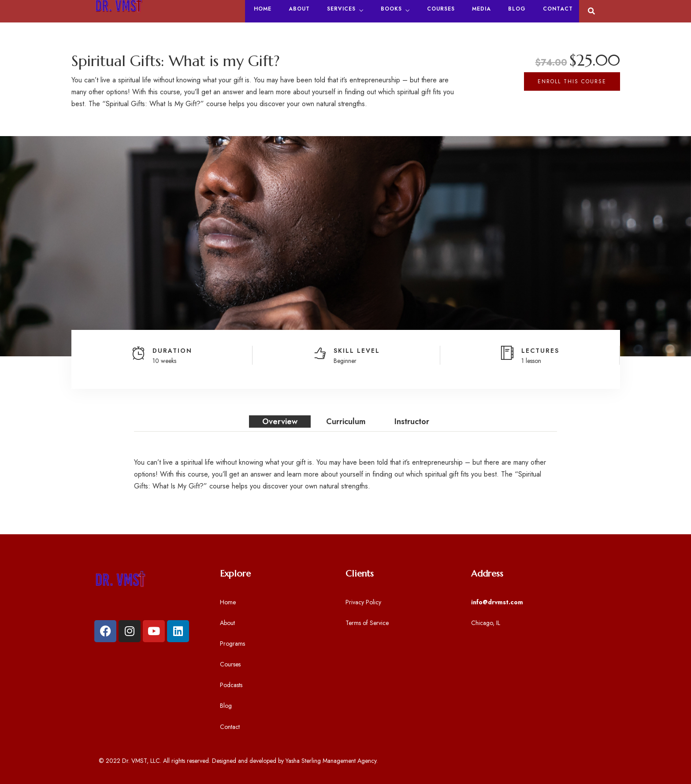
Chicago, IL (486, 623)
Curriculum (346, 422)
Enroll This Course (572, 81)
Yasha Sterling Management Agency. (332, 761)
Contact (558, 9)
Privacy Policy (363, 602)
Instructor (412, 422)
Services (341, 9)
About (299, 9)
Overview (280, 422)
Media (481, 9)
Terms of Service (367, 623)
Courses (441, 9)
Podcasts (231, 685)
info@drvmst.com (497, 602)
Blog (517, 9)
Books (391, 9)
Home (263, 9)
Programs (232, 643)
